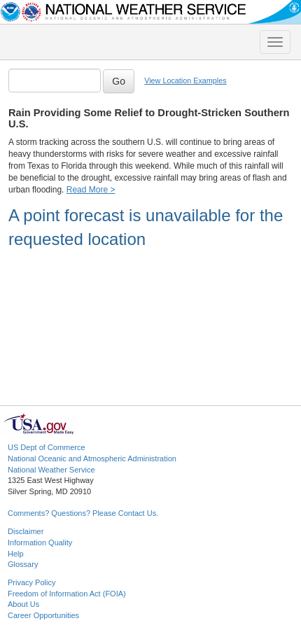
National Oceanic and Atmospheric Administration (92, 458)
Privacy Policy (31, 582)
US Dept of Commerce (47, 447)
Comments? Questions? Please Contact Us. (83, 513)
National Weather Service (51, 470)
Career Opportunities (43, 615)
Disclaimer (26, 531)
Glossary (23, 564)
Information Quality (40, 542)
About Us (23, 604)
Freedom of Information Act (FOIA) (67, 594)
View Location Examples (185, 80)
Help (16, 554)
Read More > (91, 190)
